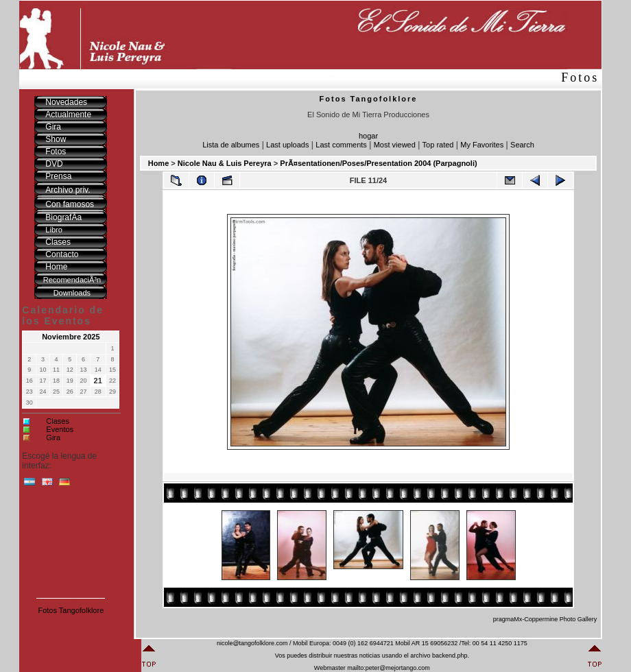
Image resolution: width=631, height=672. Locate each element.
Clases (58, 421)
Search (522, 145)
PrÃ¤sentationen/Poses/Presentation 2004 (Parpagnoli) (378, 163)
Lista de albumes (231, 145)
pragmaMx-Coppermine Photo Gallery (545, 619)
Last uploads (287, 145)
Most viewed (395, 145)
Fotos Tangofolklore (71, 610)
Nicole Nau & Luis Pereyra (225, 163)
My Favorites (482, 145)
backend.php (450, 656)
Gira (53, 437)
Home (159, 163)
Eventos (60, 429)
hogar (368, 136)
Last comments (341, 145)
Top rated (438, 145)
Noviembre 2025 (71, 337)
